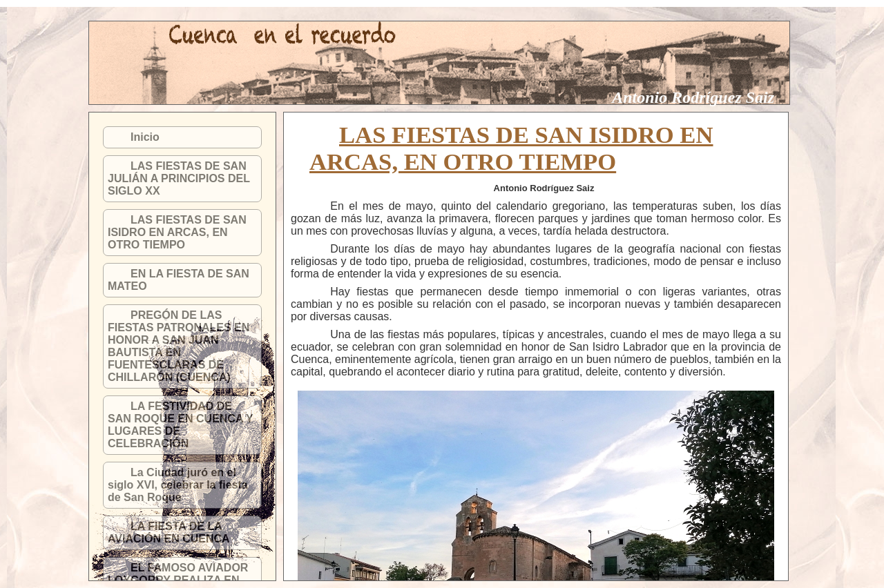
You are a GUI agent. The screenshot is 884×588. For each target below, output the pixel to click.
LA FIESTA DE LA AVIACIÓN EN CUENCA (169, 532)
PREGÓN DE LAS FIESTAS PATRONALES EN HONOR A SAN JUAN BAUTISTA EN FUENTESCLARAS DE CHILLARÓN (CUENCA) (179, 346)
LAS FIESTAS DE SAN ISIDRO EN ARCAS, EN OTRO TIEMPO (177, 232)
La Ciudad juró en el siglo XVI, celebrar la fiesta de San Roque (178, 485)
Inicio (145, 137)
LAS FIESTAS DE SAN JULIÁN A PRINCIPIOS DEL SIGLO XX (179, 178)
